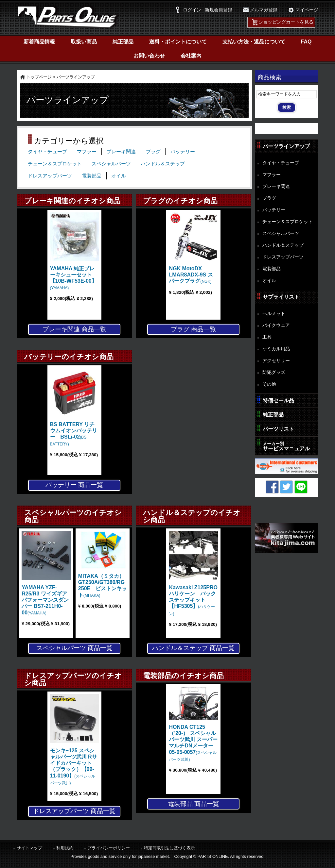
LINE (301, 487)
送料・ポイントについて (178, 42)
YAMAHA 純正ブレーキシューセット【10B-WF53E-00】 (73, 278)
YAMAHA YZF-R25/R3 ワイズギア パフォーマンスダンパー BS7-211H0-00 (45, 600)
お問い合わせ (149, 56)
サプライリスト (281, 297)
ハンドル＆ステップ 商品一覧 (193, 648)
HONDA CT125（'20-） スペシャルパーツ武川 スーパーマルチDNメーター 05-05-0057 (193, 743)
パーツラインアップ (286, 146)
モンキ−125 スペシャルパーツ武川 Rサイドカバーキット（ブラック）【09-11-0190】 (74, 767)
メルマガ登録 (264, 10)
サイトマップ (29, 848)
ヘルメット (274, 313)
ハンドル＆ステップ (163, 164)
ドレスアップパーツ (50, 176)
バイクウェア (276, 325)
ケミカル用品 (276, 349)
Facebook (272, 487)
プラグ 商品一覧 (193, 329)
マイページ (307, 10)
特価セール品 (278, 401)
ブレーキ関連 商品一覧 (74, 329)
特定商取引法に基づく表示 (169, 848)
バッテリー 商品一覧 (74, 485)
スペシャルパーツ (111, 164)
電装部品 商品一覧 (194, 804)
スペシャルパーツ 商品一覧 (74, 648)
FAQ (306, 42)
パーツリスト (278, 429)
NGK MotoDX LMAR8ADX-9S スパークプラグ (191, 275)
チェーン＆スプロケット (55, 164)
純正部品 (123, 42)
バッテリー (183, 152)
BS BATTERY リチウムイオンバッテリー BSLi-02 (74, 434)
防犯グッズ (274, 372)
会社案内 (191, 56)
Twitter (287, 487)
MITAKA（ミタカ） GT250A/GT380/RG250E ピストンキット (104, 585)
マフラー (87, 152)
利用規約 (65, 848)
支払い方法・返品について (254, 42)
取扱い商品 (84, 42)
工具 (267, 337)
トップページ (39, 77)
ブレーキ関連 (121, 152)
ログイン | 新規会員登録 (208, 10)
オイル (119, 176)
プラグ (153, 152)
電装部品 (92, 176)
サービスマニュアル (286, 446)
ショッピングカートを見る (286, 22)
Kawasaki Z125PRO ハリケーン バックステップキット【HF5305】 (196, 600)
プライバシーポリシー (109, 848)
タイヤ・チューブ (47, 152)
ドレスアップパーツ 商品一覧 (74, 811)
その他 (269, 384)
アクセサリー (276, 360)
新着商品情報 (39, 42)
